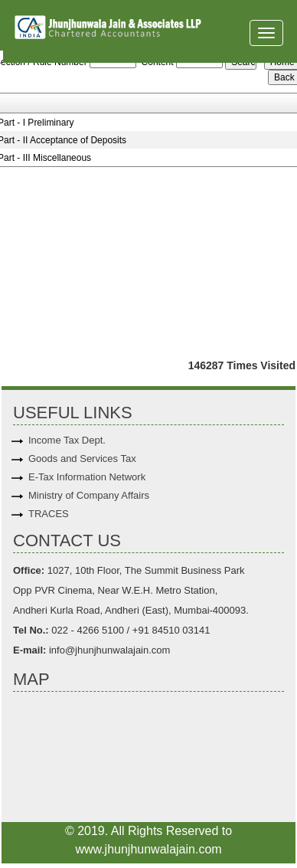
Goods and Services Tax (82, 459)
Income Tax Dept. (67, 440)
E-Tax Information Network (87, 477)
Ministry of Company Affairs (89, 495)
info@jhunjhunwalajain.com (108, 650)
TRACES (49, 514)
